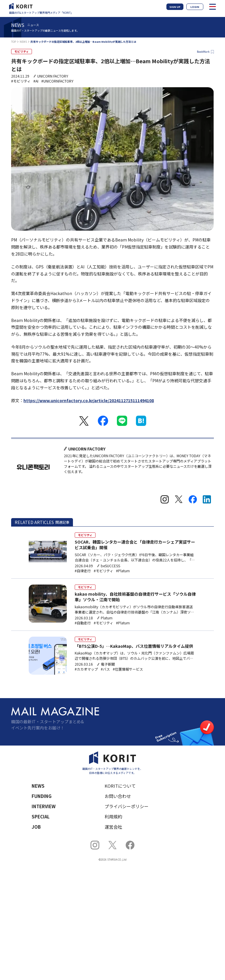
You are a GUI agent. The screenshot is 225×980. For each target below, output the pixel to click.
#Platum (123, 571)
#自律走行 (83, 571)
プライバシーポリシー (127, 806)
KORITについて (120, 786)
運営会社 (113, 827)
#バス (105, 669)
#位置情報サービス (128, 669)
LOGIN (195, 7)
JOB (36, 827)
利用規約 (113, 817)
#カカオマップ (86, 669)
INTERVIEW (44, 806)
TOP (14, 42)
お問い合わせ (118, 796)
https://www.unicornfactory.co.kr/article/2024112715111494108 (89, 400)
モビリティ (22, 51)
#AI (36, 81)
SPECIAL (41, 817)
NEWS (23, 42)
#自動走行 (83, 623)
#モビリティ (21, 81)
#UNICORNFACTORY (57, 81)
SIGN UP (175, 7)
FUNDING (42, 796)
